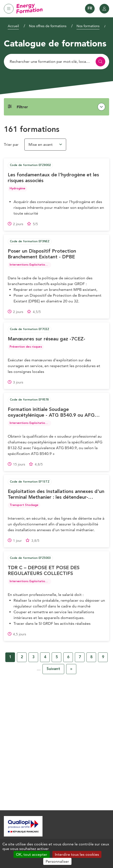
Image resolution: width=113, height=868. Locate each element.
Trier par (11, 144)
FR (90, 9)
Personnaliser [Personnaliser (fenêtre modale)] (57, 861)
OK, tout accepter (32, 854)
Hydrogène (18, 189)
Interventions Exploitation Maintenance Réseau (43, 265)
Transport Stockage (24, 505)
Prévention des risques (26, 347)
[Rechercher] (56, 62)
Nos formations (88, 26)
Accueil (13, 26)
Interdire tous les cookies (77, 854)
